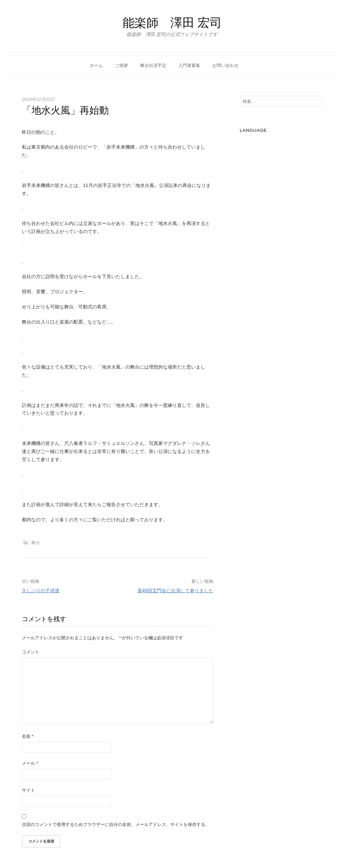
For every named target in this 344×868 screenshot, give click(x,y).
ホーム (96, 65)
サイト (28, 790)
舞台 (36, 543)
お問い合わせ (225, 65)
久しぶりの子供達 (41, 591)
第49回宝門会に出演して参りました (175, 591)
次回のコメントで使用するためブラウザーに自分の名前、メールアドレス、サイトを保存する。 (116, 824)
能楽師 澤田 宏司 (172, 23)
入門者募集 (189, 65)
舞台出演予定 (153, 65)
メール (30, 763)
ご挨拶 (121, 65)
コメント (31, 652)
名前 (28, 736)
